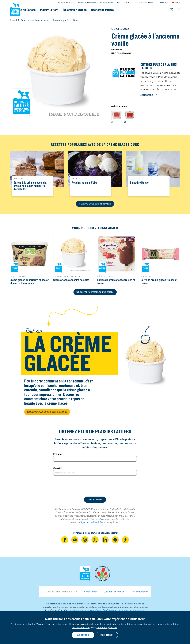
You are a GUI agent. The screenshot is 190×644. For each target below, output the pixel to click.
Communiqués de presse (143, 2)
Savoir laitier (90, 592)
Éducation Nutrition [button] (95, 10)
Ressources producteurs (87, 2)
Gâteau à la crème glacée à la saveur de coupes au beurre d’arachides (30, 186)
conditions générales (107, 627)
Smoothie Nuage (139, 183)
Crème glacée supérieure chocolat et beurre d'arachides (29, 281)
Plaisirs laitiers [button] (66, 10)
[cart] (172, 10)
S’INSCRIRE (149, 95)
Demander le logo (106, 2)
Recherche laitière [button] (126, 10)
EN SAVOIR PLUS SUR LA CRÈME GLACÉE (47, 412)
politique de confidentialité (90, 522)
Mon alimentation (139, 592)
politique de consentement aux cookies (144, 624)
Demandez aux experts (66, 2)
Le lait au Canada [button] (38, 10)
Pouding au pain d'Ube (84, 183)
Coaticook (120, 29)
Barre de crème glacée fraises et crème (159, 281)
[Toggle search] (179, 10)
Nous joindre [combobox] (122, 2)
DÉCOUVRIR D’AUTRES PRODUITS (95, 292)
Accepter (83, 635)
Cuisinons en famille (114, 592)
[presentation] (95, 486)
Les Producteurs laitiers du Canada (15, 9)
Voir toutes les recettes (95, 204)
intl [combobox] (176, 2)
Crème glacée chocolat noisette (71, 280)
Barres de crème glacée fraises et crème (116, 281)
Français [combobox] (163, 2)
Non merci (107, 635)
